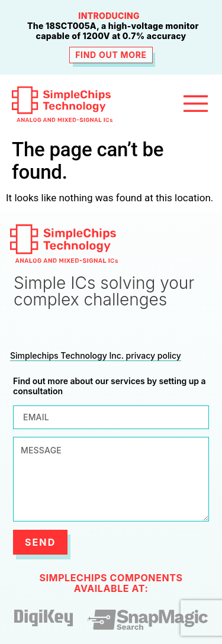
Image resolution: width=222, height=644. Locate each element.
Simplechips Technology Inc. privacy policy (96, 355)
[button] (195, 104)
